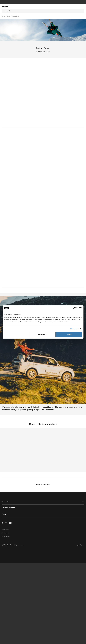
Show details (74, 329)
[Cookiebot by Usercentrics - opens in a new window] (74, 308)
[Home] (16, 6)
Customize (43, 335)
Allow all (69, 335)
